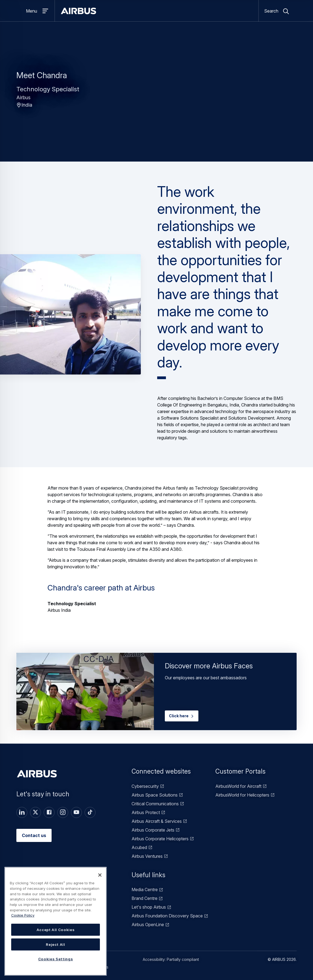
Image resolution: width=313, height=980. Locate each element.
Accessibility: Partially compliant (171, 959)
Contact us (34, 835)
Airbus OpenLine (148, 925)
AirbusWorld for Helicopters (242, 795)
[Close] (100, 875)
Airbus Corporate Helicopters (160, 839)
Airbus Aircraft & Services (157, 821)
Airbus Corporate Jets (153, 830)
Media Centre (145, 890)
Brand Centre (144, 898)
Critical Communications (155, 804)
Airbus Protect (146, 812)
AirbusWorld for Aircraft (238, 786)
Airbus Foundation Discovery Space (167, 916)
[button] (70, 314)
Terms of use (92, 959)
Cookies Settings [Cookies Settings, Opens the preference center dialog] (56, 959)
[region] (56, 921)
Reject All (56, 944)
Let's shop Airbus (149, 907)
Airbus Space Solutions (155, 795)
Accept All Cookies (56, 930)
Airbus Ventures (147, 856)
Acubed (139, 847)
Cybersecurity (145, 786)
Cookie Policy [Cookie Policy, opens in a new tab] (23, 915)
